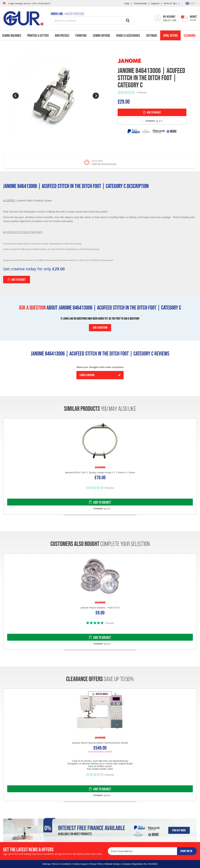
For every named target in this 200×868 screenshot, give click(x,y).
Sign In (167, 20)
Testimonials (140, 3)
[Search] (128, 20)
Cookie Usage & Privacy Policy (88, 864)
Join (174, 20)
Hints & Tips (170, 3)
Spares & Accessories (128, 35)
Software (152, 35)
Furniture (81, 35)
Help (127, 3)
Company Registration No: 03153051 (140, 864)
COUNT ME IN (186, 851)
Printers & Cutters (38, 35)
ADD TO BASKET (152, 112)
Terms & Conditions (61, 864)
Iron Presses (62, 35)
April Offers (170, 35)
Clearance (190, 35)
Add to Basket (17, 280)
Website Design (112, 864)
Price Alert (104, 162)
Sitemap (46, 864)
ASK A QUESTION (100, 328)
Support (155, 3)
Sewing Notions (101, 35)
